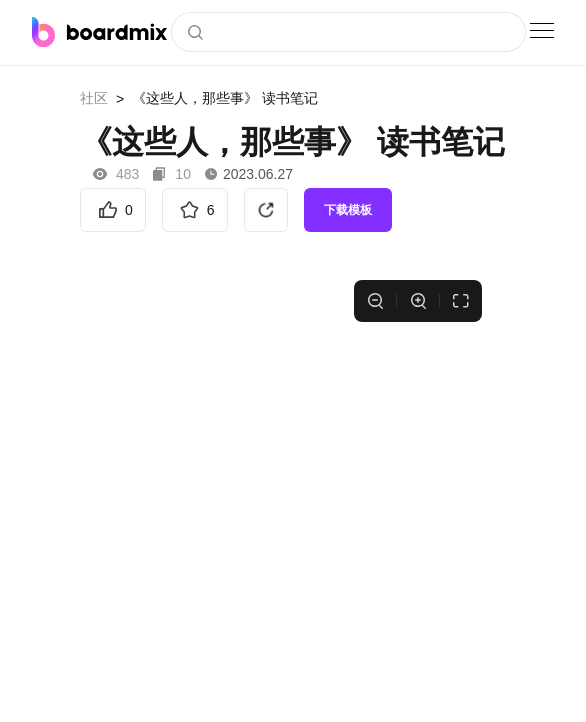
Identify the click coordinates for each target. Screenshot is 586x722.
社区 (94, 98)
